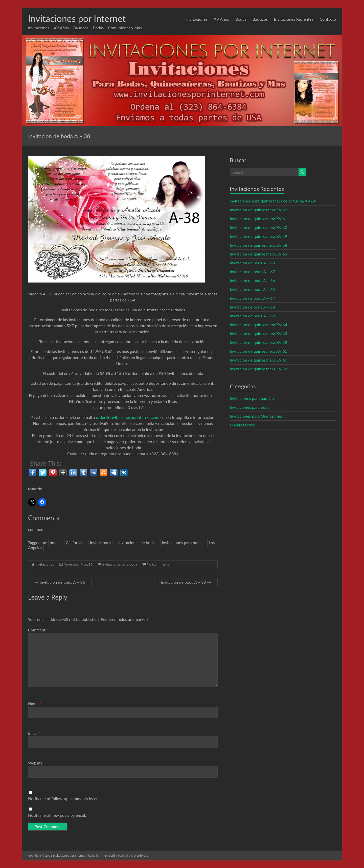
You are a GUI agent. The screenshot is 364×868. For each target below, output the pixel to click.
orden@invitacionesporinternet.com (128, 417)
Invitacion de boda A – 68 (252, 263)
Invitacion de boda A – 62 (252, 316)
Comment (38, 630)
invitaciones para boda (182, 542)
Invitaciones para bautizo (252, 398)
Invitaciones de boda (136, 542)
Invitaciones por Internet (77, 18)
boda (54, 542)
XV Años (221, 19)
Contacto (328, 19)
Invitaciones (197, 19)
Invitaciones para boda (120, 564)
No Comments (158, 564)
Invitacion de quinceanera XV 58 (258, 245)
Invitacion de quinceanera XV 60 (258, 227)
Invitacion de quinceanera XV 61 (258, 219)
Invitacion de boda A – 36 (60, 582)
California (74, 542)
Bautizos (260, 19)
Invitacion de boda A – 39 (186, 582)
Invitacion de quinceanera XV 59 (258, 236)
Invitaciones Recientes (294, 19)
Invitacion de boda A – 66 (252, 280)
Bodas (241, 19)
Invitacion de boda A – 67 (252, 272)
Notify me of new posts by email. (57, 815)
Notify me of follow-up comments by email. (66, 798)
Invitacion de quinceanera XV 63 (258, 254)
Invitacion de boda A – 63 (252, 307)
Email (34, 733)
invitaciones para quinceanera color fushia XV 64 (273, 201)
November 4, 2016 (78, 564)
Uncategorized (243, 425)
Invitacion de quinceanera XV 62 (258, 210)
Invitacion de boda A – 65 (252, 289)
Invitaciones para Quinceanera (257, 416)
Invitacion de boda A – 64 (252, 298)
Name (35, 704)
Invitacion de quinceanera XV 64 (258, 325)
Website (35, 763)
